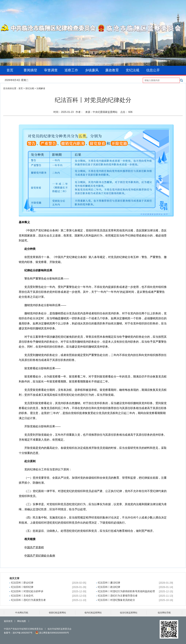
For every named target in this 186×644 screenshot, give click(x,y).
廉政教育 (112, 70)
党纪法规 (133, 70)
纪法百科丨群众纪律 (22, 583)
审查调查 (51, 70)
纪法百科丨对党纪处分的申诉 (27, 591)
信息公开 (153, 70)
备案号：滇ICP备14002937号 (18, 633)
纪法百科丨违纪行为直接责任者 (28, 600)
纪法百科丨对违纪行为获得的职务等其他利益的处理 (126, 591)
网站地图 (22, 621)
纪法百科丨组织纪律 (22, 587)
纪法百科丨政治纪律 (109, 587)
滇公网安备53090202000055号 (52, 633)
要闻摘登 (30, 70)
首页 (10, 70)
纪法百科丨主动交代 (22, 596)
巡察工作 (71, 70)
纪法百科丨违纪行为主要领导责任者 (118, 596)
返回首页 (8, 621)
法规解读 (41, 88)
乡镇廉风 (92, 70)
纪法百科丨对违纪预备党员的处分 (116, 600)
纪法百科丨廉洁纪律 (109, 583)
